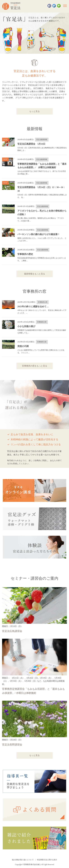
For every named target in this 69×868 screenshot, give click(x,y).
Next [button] (65, 33)
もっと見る (34, 111)
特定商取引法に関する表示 (47, 860)
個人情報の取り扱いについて (23, 860)
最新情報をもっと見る (35, 274)
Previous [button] (4, 33)
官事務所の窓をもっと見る (35, 366)
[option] (34, 33)
